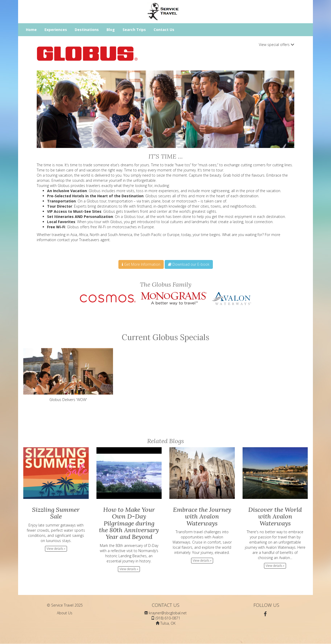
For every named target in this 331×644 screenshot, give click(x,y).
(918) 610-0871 (168, 618)
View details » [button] (56, 549)
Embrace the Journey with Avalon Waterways (202, 516)
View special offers (277, 45)
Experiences (56, 30)
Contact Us (164, 30)
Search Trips (134, 30)
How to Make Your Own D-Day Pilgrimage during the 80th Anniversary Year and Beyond (129, 523)
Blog (111, 30)
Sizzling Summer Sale (56, 513)
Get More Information (141, 264)
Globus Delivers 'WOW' (68, 375)
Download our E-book (189, 264)
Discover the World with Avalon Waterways (275, 516)
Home (31, 30)
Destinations (87, 30)
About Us (65, 613)
